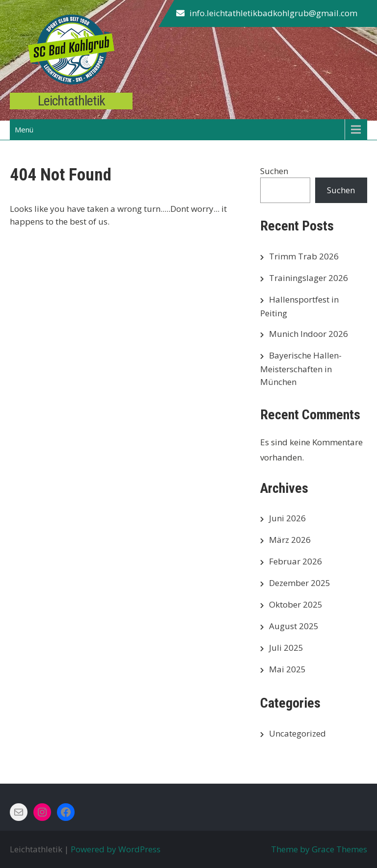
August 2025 (294, 626)
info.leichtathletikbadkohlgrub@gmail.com (273, 13)
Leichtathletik (71, 101)
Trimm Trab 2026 (304, 256)
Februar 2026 (296, 561)
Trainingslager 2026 (309, 278)
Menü (24, 129)
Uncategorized (297, 733)
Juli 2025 (286, 648)
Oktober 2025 (296, 604)
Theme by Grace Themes (319, 849)
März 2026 (290, 540)
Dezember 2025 (300, 583)
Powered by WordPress (116, 849)
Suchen (274, 171)
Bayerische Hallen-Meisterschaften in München (301, 369)
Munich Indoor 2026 (309, 334)
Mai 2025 (287, 669)
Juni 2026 (287, 518)
